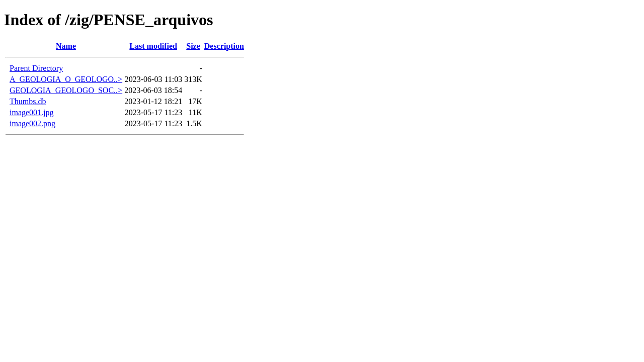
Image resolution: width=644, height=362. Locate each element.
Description (224, 46)
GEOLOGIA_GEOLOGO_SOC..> (66, 90)
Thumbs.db (28, 101)
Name (66, 46)
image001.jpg (32, 112)
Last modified (153, 46)
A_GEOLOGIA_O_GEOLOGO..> (66, 79)
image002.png (32, 123)
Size (193, 46)
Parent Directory (36, 68)
